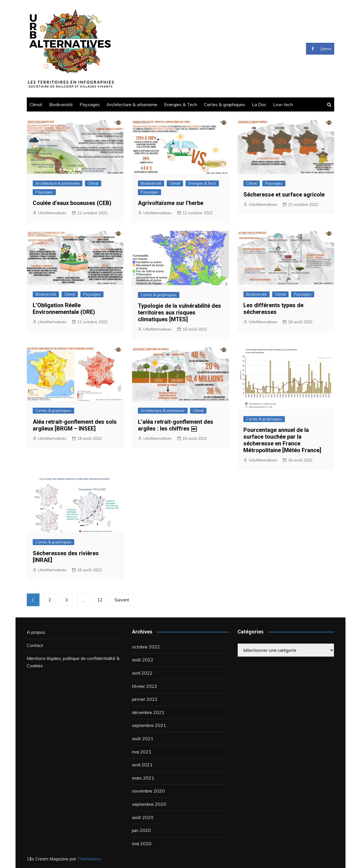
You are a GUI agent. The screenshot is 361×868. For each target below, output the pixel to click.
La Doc (259, 104)
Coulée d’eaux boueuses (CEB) (72, 203)
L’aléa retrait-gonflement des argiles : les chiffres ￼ (176, 425)
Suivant (122, 600)
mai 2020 (142, 844)
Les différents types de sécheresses (273, 309)
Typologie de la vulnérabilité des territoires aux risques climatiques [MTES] (180, 313)
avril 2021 (142, 765)
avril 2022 (142, 673)
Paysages (90, 104)
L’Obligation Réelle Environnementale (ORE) (64, 309)
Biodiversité (61, 104)
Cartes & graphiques (224, 104)
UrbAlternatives (52, 213)
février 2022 (145, 686)
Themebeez (89, 859)
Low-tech (283, 104)
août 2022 (143, 660)
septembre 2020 (149, 804)
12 (100, 600)
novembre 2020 (148, 791)
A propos (36, 632)
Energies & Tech (181, 104)
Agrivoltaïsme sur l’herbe (171, 203)
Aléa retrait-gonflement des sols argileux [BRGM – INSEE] (75, 425)
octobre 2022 (146, 647)
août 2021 (143, 738)
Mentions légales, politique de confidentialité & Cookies (73, 662)
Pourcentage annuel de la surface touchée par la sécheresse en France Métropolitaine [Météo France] (282, 440)
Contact (35, 645)
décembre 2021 (148, 712)
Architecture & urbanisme (132, 104)
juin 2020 (141, 830)
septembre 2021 (149, 725)
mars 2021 (143, 778)
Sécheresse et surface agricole (284, 195)
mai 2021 (142, 752)
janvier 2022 (145, 699)
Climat (36, 104)
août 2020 (143, 817)
